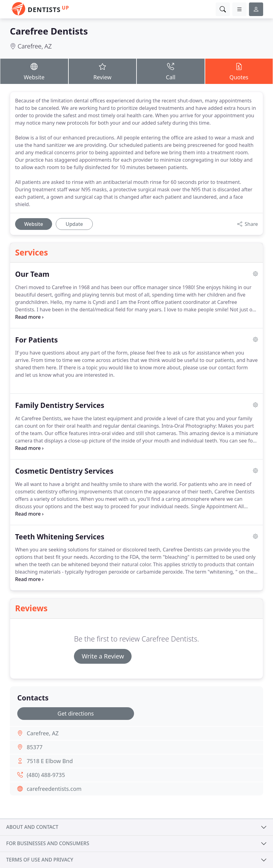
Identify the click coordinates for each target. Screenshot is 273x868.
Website (34, 71)
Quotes (239, 71)
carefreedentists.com (54, 789)
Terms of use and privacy (40, 860)
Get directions (76, 713)
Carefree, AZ (35, 46)
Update (74, 224)
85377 (35, 747)
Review (103, 71)
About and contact (32, 827)
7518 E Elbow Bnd (50, 761)
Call (171, 71)
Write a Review (103, 656)
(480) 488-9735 (46, 775)
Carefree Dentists (49, 31)
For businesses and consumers (48, 843)
